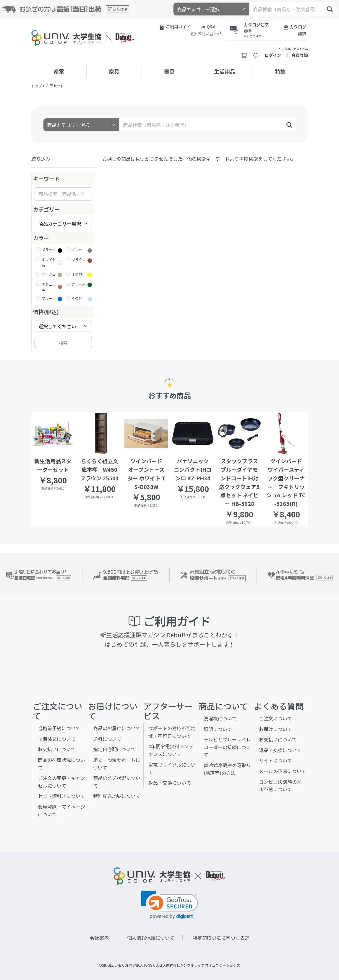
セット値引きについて (61, 796)
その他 (77, 298)
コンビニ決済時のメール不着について (283, 786)
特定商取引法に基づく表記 (221, 938)
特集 (280, 71)
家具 (114, 71)
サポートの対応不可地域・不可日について (172, 732)
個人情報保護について (151, 938)
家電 (59, 71)
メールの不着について (283, 771)
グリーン (78, 284)
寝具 (169, 71)
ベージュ (49, 274)
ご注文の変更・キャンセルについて (61, 782)
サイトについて (275, 760)
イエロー (79, 274)
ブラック (49, 249)
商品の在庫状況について (61, 764)
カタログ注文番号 (258, 30)
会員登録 (300, 55)
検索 (63, 343)
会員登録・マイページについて (61, 810)
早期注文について (57, 739)
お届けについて (275, 729)
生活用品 (225, 71)
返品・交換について (170, 783)
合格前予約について (59, 728)
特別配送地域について (117, 796)
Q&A (208, 27)
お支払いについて (57, 749)
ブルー (47, 298)
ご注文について (275, 718)
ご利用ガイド (175, 27)
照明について (218, 729)
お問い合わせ (207, 33)
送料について (107, 739)
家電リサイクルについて (172, 768)
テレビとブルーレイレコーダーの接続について (227, 747)
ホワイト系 (49, 262)
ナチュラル (49, 287)
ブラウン (79, 259)
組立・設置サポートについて (117, 764)
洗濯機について (220, 718)
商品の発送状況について (117, 782)
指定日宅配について (114, 749)
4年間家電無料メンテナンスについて (171, 750)
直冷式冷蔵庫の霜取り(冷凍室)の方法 (227, 769)
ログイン (273, 55)
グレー (77, 249)
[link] (169, 905)
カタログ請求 (295, 30)
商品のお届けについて (117, 728)
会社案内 (99, 938)
